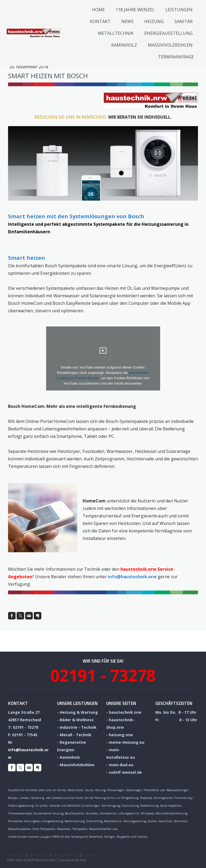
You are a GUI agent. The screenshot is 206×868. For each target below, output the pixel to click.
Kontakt (100, 21)
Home (98, 10)
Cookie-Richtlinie (66, 855)
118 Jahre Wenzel (135, 10)
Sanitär (183, 21)
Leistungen (179, 10)
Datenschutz (39, 855)
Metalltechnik (116, 33)
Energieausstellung (168, 33)
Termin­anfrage (176, 57)
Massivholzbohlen (170, 45)
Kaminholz (124, 45)
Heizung (154, 21)
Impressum (16, 855)
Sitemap (89, 855)
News (127, 21)
